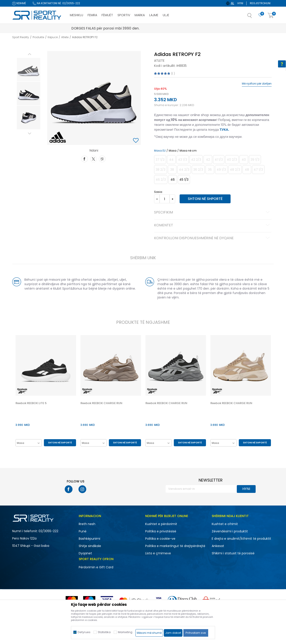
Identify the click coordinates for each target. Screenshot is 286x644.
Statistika (104, 632)
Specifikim (213, 213)
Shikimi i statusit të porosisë (233, 553)
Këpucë (53, 37)
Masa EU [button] (160, 151)
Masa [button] (173, 151)
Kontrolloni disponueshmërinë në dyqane (213, 238)
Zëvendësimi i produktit (230, 531)
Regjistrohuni (260, 3)
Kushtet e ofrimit (225, 524)
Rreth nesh (87, 524)
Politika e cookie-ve (160, 539)
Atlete (65, 37)
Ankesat (218, 546)
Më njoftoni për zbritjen (257, 84)
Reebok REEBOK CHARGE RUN (101, 403)
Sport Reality (21, 37)
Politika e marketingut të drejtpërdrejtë (175, 546)
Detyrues (84, 632)
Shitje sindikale (90, 546)
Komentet (213, 225)
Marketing (125, 632)
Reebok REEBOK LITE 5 (31, 403)
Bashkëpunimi (89, 539)
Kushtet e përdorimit (161, 524)
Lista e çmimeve (158, 553)
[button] (254, 17)
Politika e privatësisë (161, 531)
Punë (83, 531)
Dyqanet (85, 553)
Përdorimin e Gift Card (96, 567)
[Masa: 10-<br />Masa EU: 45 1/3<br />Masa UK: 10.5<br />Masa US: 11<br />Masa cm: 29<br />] (184, 180)
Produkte (38, 37)
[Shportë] (271, 16)
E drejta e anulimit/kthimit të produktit (241, 539)
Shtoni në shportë (205, 199)
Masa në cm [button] (188, 151)
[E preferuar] (260, 15)
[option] (29, 70)
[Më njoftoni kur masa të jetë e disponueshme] (160, 160)
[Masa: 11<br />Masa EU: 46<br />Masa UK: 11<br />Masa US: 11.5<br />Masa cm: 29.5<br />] (173, 180)
